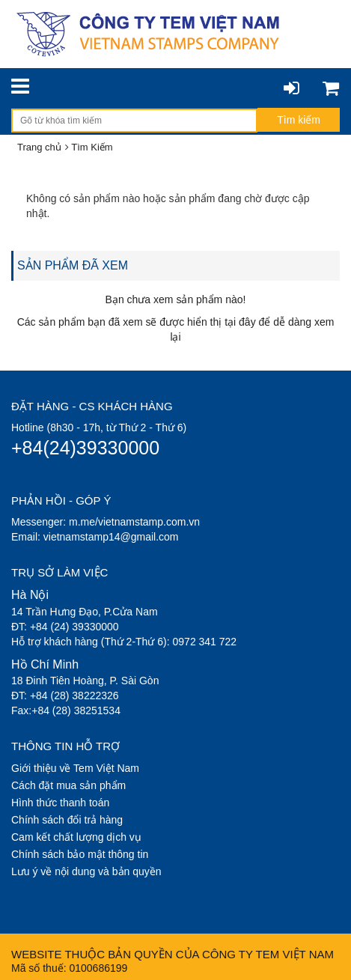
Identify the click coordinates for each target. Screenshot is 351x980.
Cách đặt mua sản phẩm (68, 785)
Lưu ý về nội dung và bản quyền (86, 871)
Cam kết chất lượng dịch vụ (76, 837)
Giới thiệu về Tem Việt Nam (75, 768)
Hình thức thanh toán (60, 803)
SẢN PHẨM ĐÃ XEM (73, 265)
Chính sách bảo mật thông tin (80, 854)
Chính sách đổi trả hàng (67, 820)
